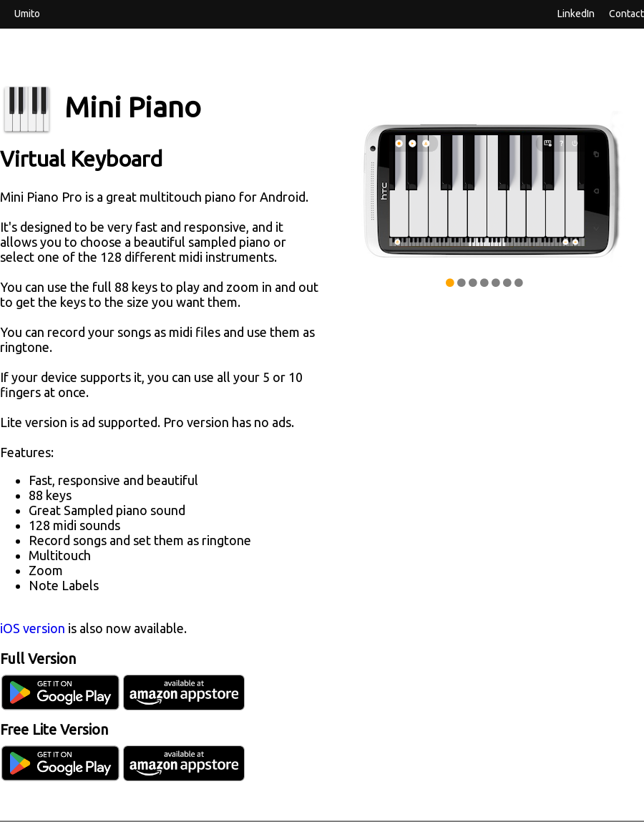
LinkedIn (576, 13)
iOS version (33, 628)
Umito (27, 13)
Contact (626, 13)
